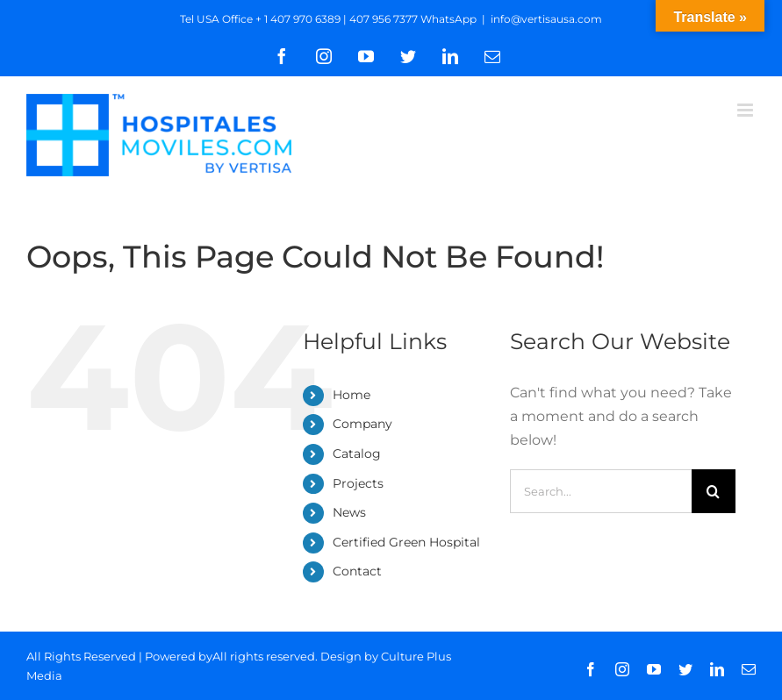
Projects (358, 483)
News (349, 512)
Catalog (357, 454)
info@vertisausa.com (546, 19)
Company (362, 424)
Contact (357, 571)
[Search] (714, 491)
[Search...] (601, 491)
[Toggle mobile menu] (746, 110)
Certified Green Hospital (406, 542)
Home (352, 395)
